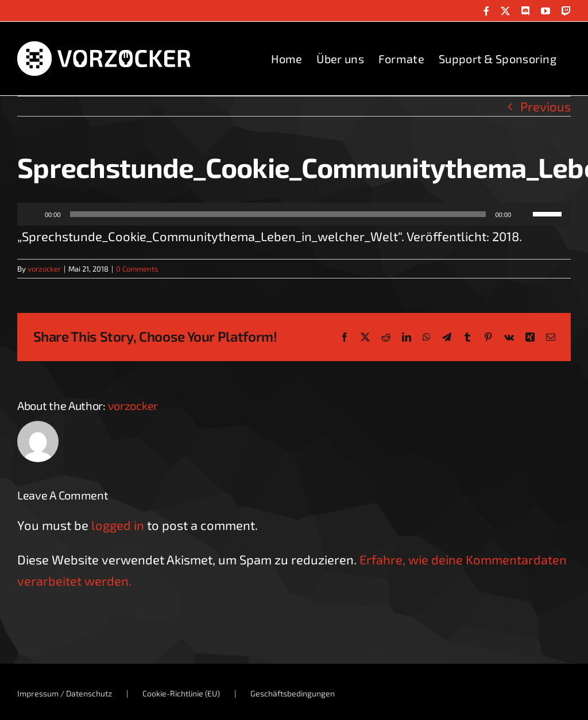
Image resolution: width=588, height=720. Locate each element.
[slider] (278, 214)
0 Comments (137, 269)
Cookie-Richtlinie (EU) (181, 693)
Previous (546, 106)
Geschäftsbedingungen (293, 693)
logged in (118, 525)
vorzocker (44, 269)
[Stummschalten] (524, 214)
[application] (294, 214)
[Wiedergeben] (32, 214)
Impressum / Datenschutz (65, 693)
